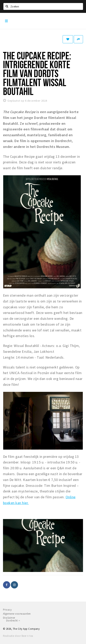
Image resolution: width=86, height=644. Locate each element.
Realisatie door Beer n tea (18, 636)
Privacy (7, 610)
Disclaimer (9, 618)
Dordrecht (13, 621)
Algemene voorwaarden (17, 614)
